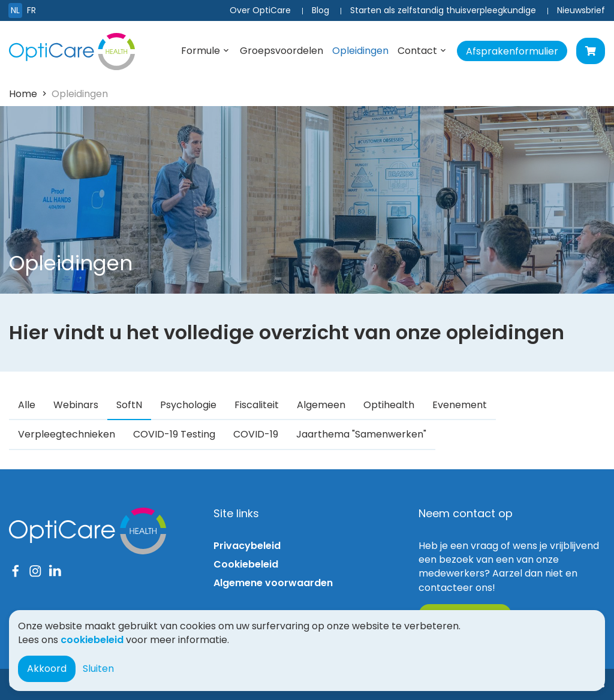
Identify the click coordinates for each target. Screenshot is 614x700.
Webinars (76, 405)
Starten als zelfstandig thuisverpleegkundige (443, 10)
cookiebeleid (92, 640)
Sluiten (98, 669)
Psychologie (188, 405)
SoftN (129, 405)
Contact (417, 51)
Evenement (460, 405)
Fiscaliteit (257, 405)
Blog (320, 10)
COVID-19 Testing (174, 434)
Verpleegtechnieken (67, 434)
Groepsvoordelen (282, 51)
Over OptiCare (260, 10)
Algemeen (321, 405)
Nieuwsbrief (581, 10)
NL (15, 10)
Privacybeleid (247, 546)
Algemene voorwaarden (273, 583)
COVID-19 (256, 434)
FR (31, 10)
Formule (201, 51)
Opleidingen (360, 51)
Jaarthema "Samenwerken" (361, 434)
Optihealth (389, 405)
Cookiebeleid (246, 564)
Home (23, 94)
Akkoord (47, 669)
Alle (27, 405)
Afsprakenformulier (512, 51)
